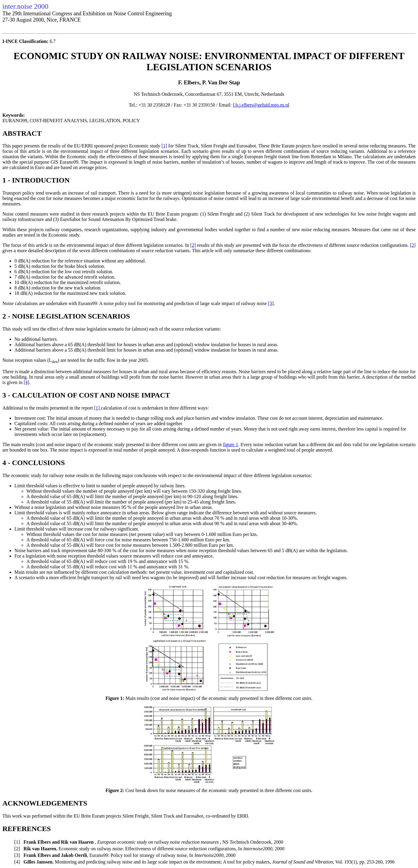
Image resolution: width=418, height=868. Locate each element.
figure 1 (230, 445)
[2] (193, 245)
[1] (164, 146)
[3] (271, 303)
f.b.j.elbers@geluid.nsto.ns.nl (261, 105)
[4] (27, 382)
